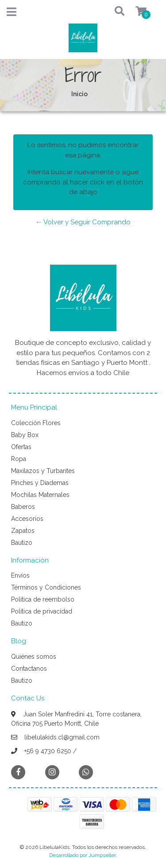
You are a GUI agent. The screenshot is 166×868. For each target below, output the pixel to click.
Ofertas (21, 447)
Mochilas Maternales (40, 495)
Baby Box (25, 435)
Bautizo (22, 543)
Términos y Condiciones (46, 587)
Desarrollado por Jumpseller (82, 855)
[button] (111, 12)
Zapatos (23, 531)
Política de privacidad (42, 611)
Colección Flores (36, 423)
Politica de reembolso (43, 599)
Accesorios (27, 519)
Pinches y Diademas (40, 483)
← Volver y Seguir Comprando (83, 222)
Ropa (19, 459)
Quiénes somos (34, 657)
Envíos (20, 575)
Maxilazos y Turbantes (43, 471)
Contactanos (29, 669)
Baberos (23, 507)
